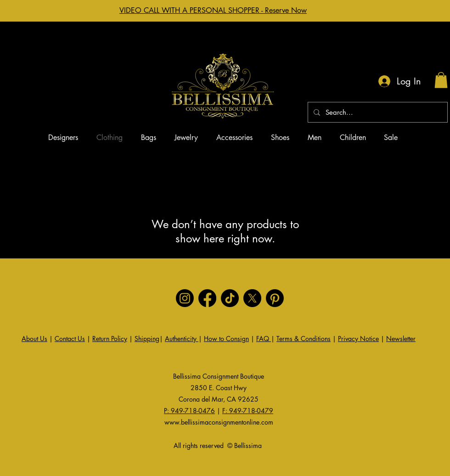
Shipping (147, 339)
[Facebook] (207, 298)
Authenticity (182, 339)
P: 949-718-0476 (189, 411)
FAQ (264, 339)
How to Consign (226, 339)
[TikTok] (230, 298)
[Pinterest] (275, 298)
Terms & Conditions (304, 339)
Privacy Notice (358, 339)
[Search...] (377, 112)
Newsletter (401, 339)
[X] (252, 298)
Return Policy (110, 339)
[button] (441, 80)
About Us (34, 339)
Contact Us (70, 339)
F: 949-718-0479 (248, 411)
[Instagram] (185, 298)
